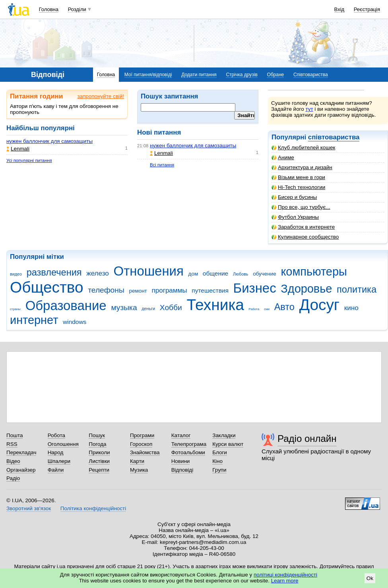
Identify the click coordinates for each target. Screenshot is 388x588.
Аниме (283, 157)
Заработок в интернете (303, 227)
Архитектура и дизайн (302, 167)
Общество (47, 287)
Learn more (285, 581)
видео (16, 274)
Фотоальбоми (188, 452)
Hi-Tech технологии (298, 187)
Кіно (217, 461)
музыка (124, 307)
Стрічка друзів (242, 75)
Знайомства (145, 452)
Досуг (319, 305)
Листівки (99, 461)
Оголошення (63, 444)
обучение (264, 274)
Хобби (171, 307)
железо (98, 273)
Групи (219, 470)
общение (215, 273)
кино (351, 308)
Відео (13, 461)
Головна (49, 9)
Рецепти (99, 470)
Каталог (181, 435)
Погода (97, 444)
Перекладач (21, 452)
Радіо (13, 478)
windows (75, 322)
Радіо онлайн (307, 439)
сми (267, 309)
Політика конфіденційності (93, 508)
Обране (275, 75)
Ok (370, 578)
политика (357, 289)
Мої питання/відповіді (148, 75)
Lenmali (18, 149)
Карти (137, 461)
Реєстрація (367, 9)
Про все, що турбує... (301, 207)
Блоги (220, 452)
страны (15, 309)
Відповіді (182, 470)
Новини (181, 461)
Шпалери (59, 461)
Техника (215, 305)
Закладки (224, 435)
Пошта (15, 435)
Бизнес (255, 288)
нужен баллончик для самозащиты (49, 141)
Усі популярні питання (29, 160)
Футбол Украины (295, 217)
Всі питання (162, 165)
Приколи (99, 452)
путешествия (210, 290)
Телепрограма (189, 444)
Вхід (339, 9)
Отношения (149, 271)
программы (169, 290)
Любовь (241, 274)
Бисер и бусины (294, 197)
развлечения (54, 272)
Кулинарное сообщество (305, 237)
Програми (142, 435)
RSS (12, 444)
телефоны (106, 290)
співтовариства (334, 137)
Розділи (77, 9)
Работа (254, 309)
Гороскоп (141, 444)
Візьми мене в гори (298, 177)
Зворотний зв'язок (29, 508)
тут (309, 109)
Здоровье (306, 289)
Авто (284, 307)
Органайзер (21, 470)
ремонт (138, 291)
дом (193, 274)
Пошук (97, 435)
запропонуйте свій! (101, 96)
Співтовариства (311, 75)
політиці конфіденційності (285, 575)
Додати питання (199, 75)
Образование (66, 306)
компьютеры (314, 272)
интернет (34, 320)
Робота (56, 435)
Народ (56, 452)
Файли (56, 470)
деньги (148, 308)
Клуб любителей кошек (303, 147)
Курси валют (228, 444)
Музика (139, 470)
